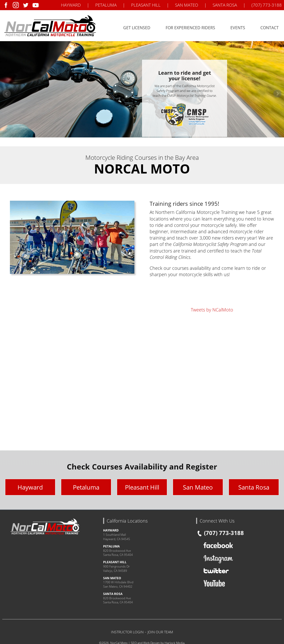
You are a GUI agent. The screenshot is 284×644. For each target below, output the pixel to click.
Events (238, 28)
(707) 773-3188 (267, 5)
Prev (7, 94)
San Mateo (198, 487)
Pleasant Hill (142, 487)
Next (277, 94)
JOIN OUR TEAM (160, 632)
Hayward (30, 487)
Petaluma (86, 487)
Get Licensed (137, 28)
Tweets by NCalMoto (212, 310)
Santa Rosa (254, 487)
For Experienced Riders (190, 28)
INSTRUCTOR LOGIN (127, 632)
